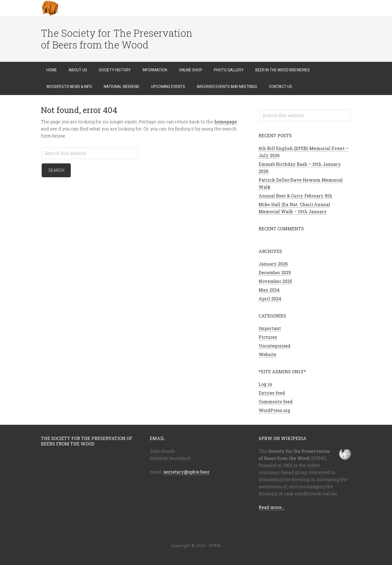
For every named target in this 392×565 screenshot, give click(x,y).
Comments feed (276, 401)
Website (267, 354)
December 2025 (275, 272)
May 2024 (269, 290)
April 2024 (270, 299)
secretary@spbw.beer (186, 472)
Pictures (268, 337)
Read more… (272, 507)
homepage (226, 122)
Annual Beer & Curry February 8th (295, 196)
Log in (265, 384)
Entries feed (272, 393)
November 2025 (275, 281)
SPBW (84, 8)
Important (270, 328)
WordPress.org (274, 410)
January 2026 (273, 264)
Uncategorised (275, 346)
